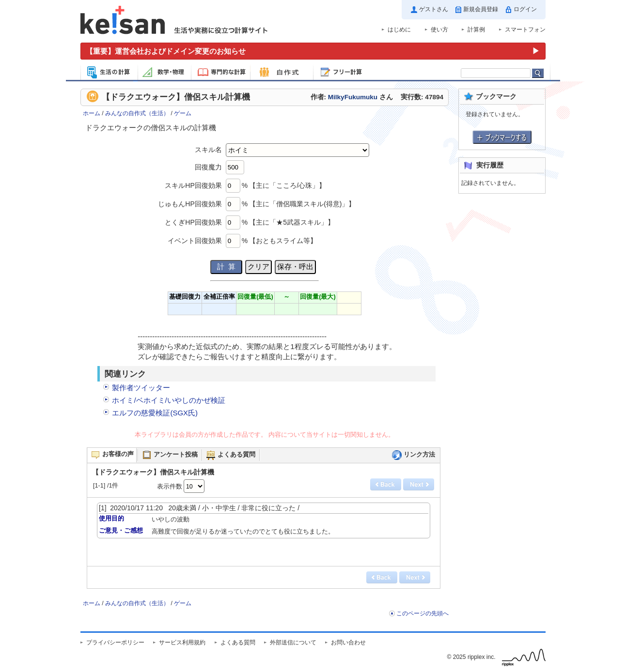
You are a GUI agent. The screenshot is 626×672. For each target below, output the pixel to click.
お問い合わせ (348, 642)
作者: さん (352, 97)
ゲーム (183, 113)
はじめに (399, 30)
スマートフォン (525, 30)
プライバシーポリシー (115, 642)
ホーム (92, 113)
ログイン (525, 9)
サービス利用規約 (182, 642)
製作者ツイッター (141, 388)
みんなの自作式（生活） (137, 113)
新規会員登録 (481, 9)
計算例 (476, 30)
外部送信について (293, 642)
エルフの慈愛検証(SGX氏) (155, 413)
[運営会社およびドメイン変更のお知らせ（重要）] (313, 51)
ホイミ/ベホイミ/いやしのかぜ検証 (168, 400)
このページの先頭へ (423, 613)
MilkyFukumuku (353, 97)
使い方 (439, 30)
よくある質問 (238, 642)
